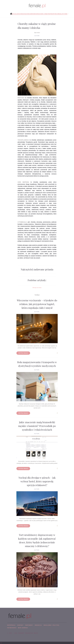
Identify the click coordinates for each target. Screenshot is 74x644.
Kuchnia (27, 14)
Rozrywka (54, 14)
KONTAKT (20, 625)
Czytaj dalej (23, 353)
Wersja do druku (37, 288)
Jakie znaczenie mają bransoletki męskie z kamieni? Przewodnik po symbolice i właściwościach (37, 426)
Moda (22, 14)
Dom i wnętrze (45, 14)
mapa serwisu (23, 628)
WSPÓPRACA (11, 625)
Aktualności (16, 14)
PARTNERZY (29, 625)
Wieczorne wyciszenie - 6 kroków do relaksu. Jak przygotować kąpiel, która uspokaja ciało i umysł (37, 304)
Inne (66, 14)
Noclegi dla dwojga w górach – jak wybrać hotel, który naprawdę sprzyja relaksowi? (37, 481)
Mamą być (61, 14)
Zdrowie (33, 14)
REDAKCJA (38, 625)
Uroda (38, 14)
